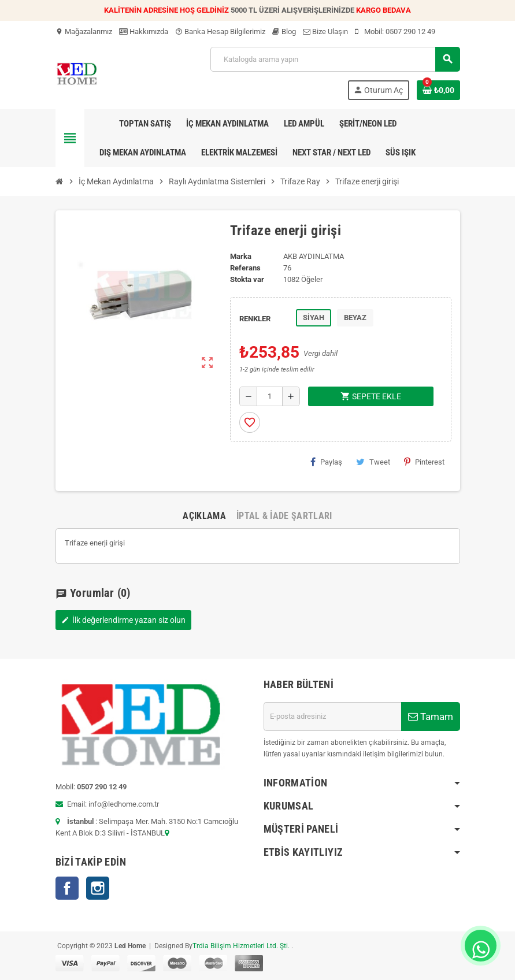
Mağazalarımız (84, 31)
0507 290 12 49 (410, 31)
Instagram (98, 888)
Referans (245, 268)
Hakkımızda (144, 31)
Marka (241, 256)
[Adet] (270, 396)
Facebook (67, 888)
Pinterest (424, 462)
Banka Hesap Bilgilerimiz (220, 31)
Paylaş (326, 462)
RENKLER (255, 319)
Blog (284, 31)
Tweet (373, 462)
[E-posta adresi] (332, 717)
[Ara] (335, 59)
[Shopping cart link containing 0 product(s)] (438, 90)
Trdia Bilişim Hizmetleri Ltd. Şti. (242, 946)
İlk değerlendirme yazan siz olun (123, 620)
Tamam (431, 717)
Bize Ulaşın (325, 31)
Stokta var (247, 279)
